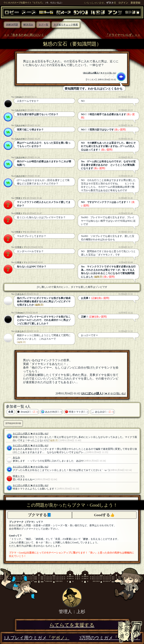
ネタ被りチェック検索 (66, 25)
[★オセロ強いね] (108, 73)
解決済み (28, 25)
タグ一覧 (43, 25)
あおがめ (21, 110)
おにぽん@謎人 (91, 73)
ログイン (123, 3)
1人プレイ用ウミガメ (37, 638)
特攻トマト (22, 198)
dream (19, 97)
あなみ (21, 294)
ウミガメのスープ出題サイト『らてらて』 (24, 3)
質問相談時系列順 (13, 423)
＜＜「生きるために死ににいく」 (25, 35)
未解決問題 (12, 25)
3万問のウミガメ (110, 638)
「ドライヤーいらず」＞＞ (123, 35)
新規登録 (135, 3)
